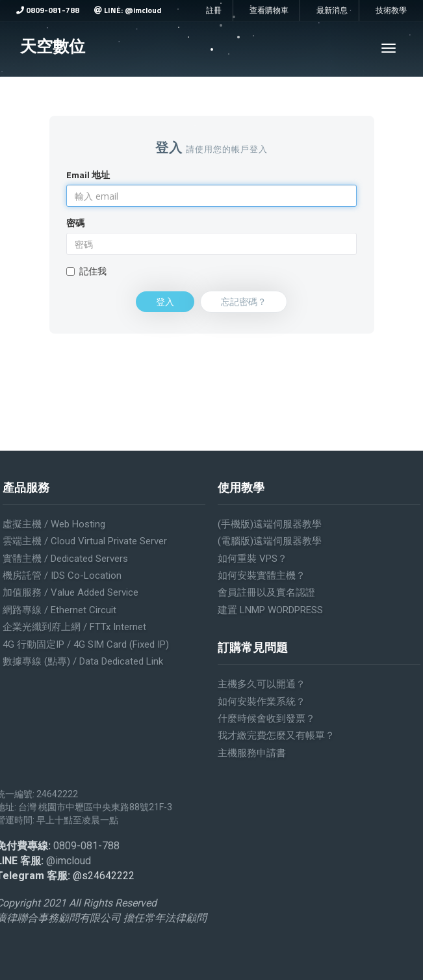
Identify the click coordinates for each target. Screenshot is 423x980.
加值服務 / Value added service (70, 592)
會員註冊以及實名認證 (266, 592)
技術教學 (391, 10)
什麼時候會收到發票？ (266, 719)
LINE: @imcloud (128, 10)
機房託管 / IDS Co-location (62, 576)
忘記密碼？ (244, 301)
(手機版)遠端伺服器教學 (270, 524)
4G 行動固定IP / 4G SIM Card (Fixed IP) (86, 644)
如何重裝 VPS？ (252, 559)
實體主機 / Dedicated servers (65, 559)
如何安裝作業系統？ (262, 702)
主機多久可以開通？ (262, 684)
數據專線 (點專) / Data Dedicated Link (83, 661)
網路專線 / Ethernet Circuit (59, 610)
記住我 (86, 271)
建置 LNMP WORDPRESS (270, 610)
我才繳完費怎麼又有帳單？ (276, 735)
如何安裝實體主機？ (262, 576)
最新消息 (332, 10)
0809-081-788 (48, 10)
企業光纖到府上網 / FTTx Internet (74, 627)
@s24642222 (104, 876)
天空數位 (53, 46)
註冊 (214, 10)
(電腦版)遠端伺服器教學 (270, 541)
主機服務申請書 (252, 753)
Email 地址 (88, 175)
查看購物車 (269, 10)
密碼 (75, 223)
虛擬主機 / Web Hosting (54, 524)
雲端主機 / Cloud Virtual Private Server (85, 541)
